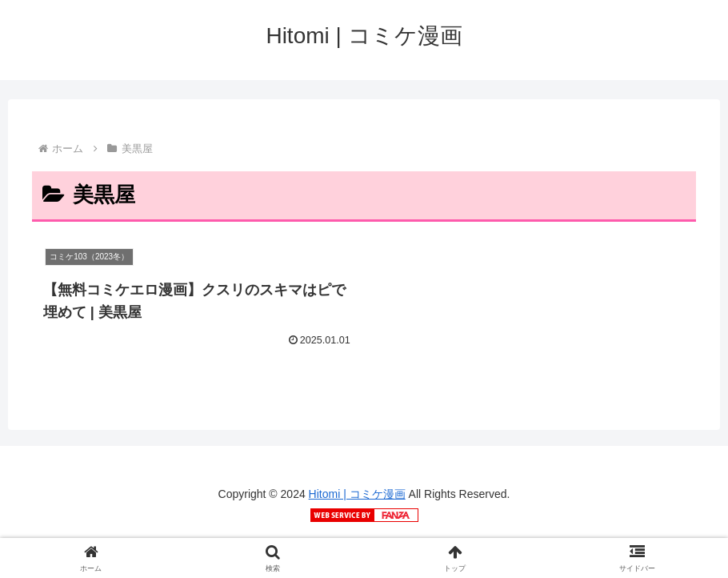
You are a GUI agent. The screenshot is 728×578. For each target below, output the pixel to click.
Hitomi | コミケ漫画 (357, 494)
